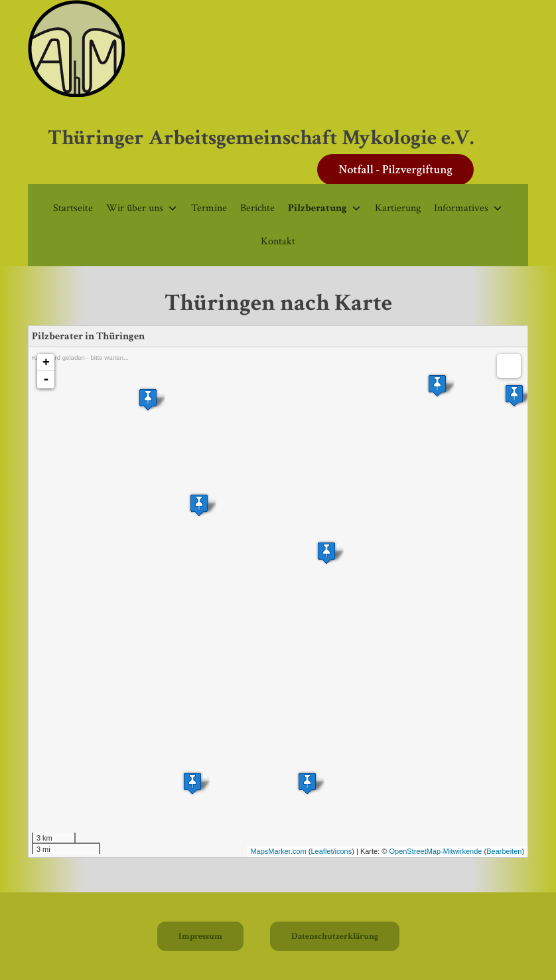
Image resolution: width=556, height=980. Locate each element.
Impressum (200, 936)
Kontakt (278, 241)
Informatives (468, 208)
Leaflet (321, 851)
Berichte (257, 208)
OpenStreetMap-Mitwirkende (435, 851)
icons (344, 851)
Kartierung (398, 208)
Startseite (73, 208)
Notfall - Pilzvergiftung (395, 170)
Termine (209, 208)
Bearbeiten (504, 851)
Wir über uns (142, 208)
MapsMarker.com (278, 851)
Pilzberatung (325, 208)
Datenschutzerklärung (335, 936)
